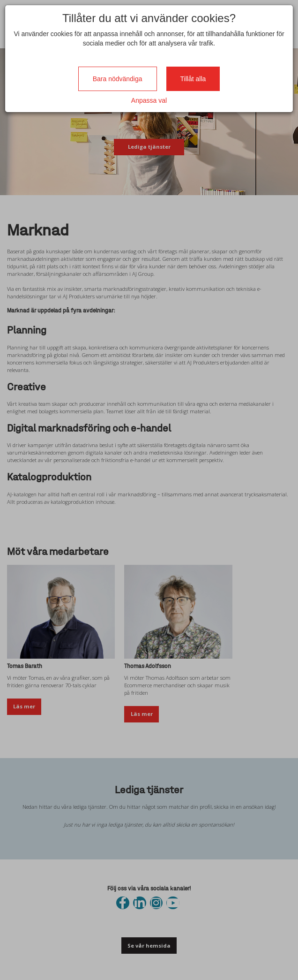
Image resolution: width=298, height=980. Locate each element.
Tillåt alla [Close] (193, 79)
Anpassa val (149, 100)
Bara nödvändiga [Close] (118, 79)
